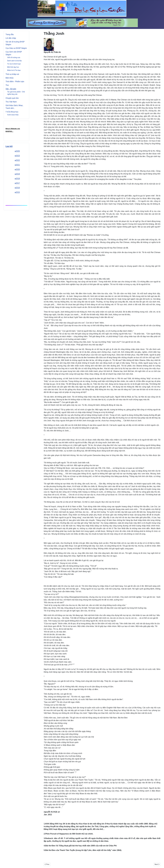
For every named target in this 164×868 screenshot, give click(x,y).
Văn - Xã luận (11, 89)
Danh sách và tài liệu (14, 61)
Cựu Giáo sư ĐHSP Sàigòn (16, 48)
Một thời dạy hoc (13, 67)
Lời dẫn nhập (11, 38)
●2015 (17, 192)
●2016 (17, 188)
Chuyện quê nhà (12, 98)
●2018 (17, 179)
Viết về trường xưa (14, 57)
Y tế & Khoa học (12, 112)
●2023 (17, 156)
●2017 (17, 183)
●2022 (17, 160)
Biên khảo (10, 78)
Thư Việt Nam (11, 102)
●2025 (17, 151)
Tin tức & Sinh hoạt (14, 64)
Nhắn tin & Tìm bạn (14, 70)
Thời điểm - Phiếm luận (15, 82)
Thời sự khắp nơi (12, 74)
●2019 (17, 174)
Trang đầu (10, 34)
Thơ (7, 85)
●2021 (17, 165)
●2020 (17, 169)
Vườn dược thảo (13, 115)
